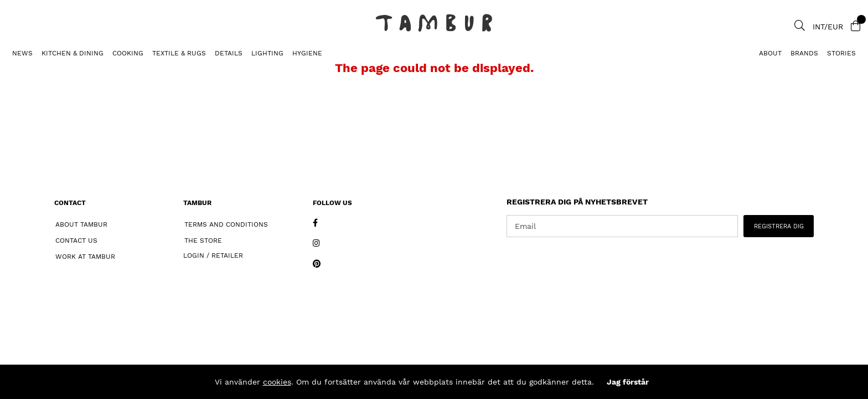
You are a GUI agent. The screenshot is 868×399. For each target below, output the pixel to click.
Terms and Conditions (226, 224)
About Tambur (81, 224)
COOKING (128, 53)
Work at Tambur (85, 257)
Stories (841, 53)
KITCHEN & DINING (73, 53)
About (770, 53)
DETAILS (229, 53)
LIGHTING (267, 53)
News (22, 53)
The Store (203, 241)
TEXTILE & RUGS (179, 53)
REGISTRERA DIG (779, 226)
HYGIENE (307, 53)
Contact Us (76, 241)
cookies (277, 382)
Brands (804, 53)
